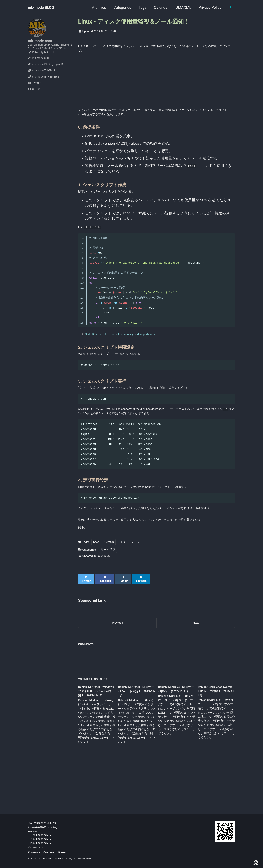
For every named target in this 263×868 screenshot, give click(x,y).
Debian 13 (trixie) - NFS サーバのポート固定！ (135, 733)
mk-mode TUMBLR (41, 81)
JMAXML (181, 7)
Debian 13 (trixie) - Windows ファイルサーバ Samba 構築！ (96, 733)
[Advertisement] (157, 83)
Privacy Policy (207, 7)
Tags (140, 7)
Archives (96, 7)
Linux (122, 584)
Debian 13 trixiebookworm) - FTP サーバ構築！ (213, 733)
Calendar (158, 7)
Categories (119, 7)
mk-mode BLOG (41, 7)
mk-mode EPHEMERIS (44, 87)
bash (96, 584)
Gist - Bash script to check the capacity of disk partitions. (131, 347)
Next (196, 663)
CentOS (109, 584)
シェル (135, 584)
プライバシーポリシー (39, 847)
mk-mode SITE (39, 69)
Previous (117, 663)
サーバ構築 (108, 592)
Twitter (34, 93)
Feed (70, 852)
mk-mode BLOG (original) (45, 75)
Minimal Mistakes (87, 859)
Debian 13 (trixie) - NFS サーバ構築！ (173, 731)
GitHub (34, 100)
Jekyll (71, 859)
